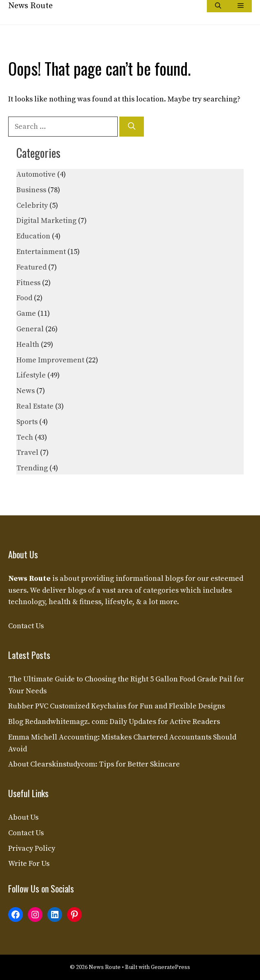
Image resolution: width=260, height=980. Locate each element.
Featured (31, 267)
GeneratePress (170, 967)
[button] (218, 6)
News (26, 391)
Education (33, 236)
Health (28, 345)
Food (24, 298)
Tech (25, 437)
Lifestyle (31, 375)
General (30, 329)
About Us (23, 817)
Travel (27, 453)
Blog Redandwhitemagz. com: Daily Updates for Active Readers (114, 722)
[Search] (132, 127)
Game (26, 314)
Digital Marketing (46, 221)
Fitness (28, 283)
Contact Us (26, 626)
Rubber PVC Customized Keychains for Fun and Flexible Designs (117, 706)
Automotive (36, 174)
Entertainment (41, 252)
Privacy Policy (32, 849)
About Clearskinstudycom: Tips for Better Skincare (94, 764)
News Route (30, 6)
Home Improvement (50, 360)
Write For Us (29, 864)
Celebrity (32, 206)
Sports (27, 422)
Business (31, 190)
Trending (32, 468)
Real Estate (35, 406)
